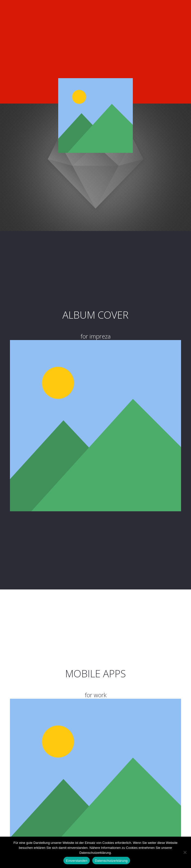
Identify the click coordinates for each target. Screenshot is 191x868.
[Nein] (185, 852)
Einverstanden (77, 861)
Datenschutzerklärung (111, 861)
